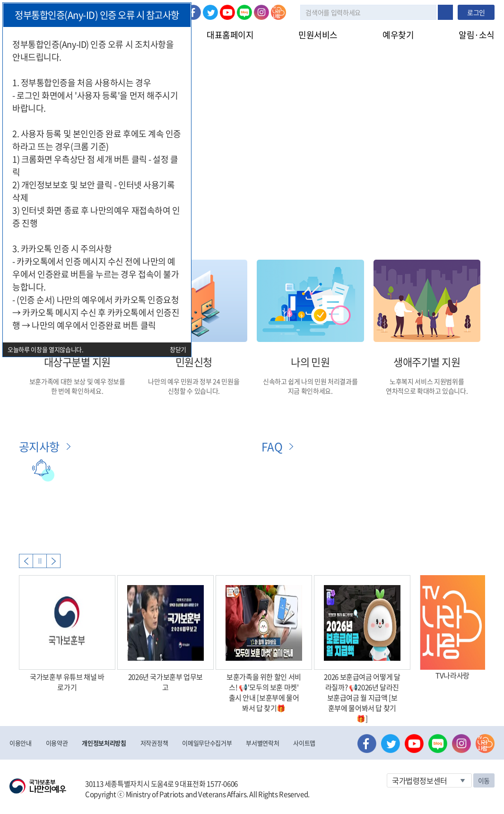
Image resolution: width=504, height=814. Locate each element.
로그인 (476, 12)
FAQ (272, 446)
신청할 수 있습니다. (194, 391)
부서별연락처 (262, 743)
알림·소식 (477, 35)
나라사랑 (278, 12)
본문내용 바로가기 (0, 0)
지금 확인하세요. (310, 391)
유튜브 (227, 12)
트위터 (210, 12)
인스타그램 (261, 12)
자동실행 (40, 561)
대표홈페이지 (230, 35)
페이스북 (193, 12)
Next (53, 561)
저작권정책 (154, 743)
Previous (26, 561)
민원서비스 (318, 35)
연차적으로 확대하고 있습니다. (427, 391)
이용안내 (21, 743)
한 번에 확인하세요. (77, 391)
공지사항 (39, 446)
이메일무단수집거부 (207, 743)
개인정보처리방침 (104, 743)
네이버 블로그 (244, 12)
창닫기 (178, 349)
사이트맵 (304, 743)
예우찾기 (398, 35)
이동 (484, 780)
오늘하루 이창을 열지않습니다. (46, 349)
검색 (445, 12)
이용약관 (57, 743)
